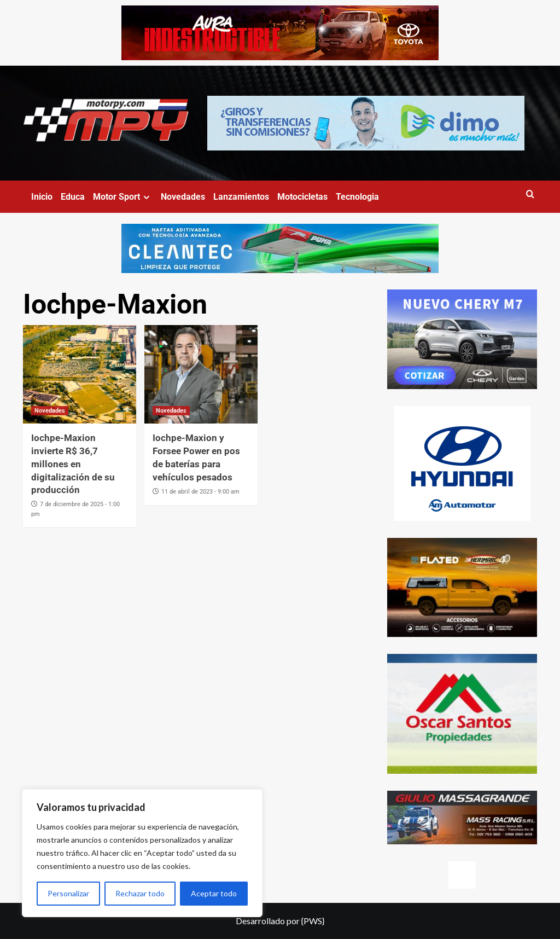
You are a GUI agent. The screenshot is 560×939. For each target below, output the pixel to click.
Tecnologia (357, 197)
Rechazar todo (140, 893)
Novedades (183, 197)
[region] (142, 853)
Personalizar (68, 893)
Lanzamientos (241, 197)
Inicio (42, 197)
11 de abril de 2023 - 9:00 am (200, 492)
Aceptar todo (214, 893)
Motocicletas (302, 197)
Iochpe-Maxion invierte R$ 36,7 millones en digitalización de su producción (73, 464)
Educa (73, 197)
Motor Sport (123, 197)
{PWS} (313, 921)
